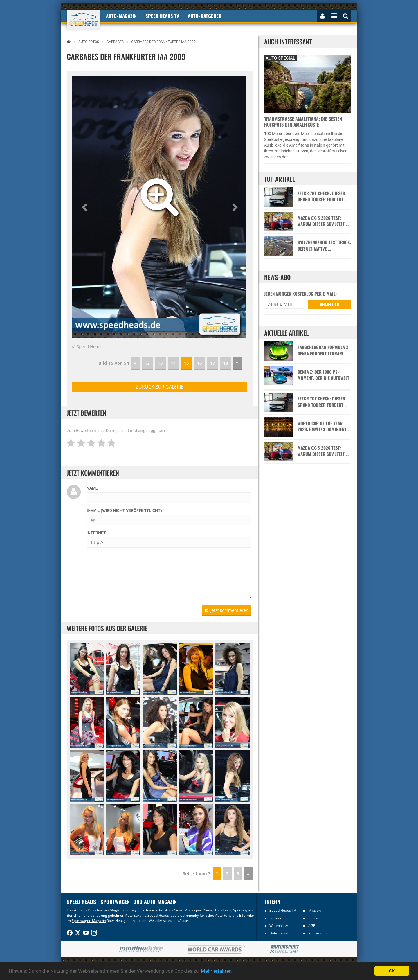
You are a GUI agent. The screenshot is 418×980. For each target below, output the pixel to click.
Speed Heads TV (283, 910)
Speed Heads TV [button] (162, 16)
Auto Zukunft (135, 915)
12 (147, 363)
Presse (314, 918)
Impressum (317, 933)
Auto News (174, 910)
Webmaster (279, 926)
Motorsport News (198, 910)
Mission (315, 910)
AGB (312, 926)
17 (212, 363)
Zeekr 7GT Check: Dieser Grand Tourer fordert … (322, 196)
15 (186, 363)
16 (199, 363)
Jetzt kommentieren (227, 610)
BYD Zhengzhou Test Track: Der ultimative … (324, 245)
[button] (85, 207)
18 (226, 363)
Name (92, 488)
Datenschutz (280, 933)
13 (160, 363)
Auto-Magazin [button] (121, 16)
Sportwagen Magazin (89, 921)
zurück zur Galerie (160, 387)
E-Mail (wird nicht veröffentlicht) (124, 510)
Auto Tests (223, 910)
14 (173, 363)
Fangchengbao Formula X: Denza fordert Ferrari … (324, 350)
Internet (96, 533)
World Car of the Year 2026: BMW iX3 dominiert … (324, 426)
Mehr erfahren (216, 971)
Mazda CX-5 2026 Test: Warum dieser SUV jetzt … (323, 221)
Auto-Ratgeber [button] (205, 16)
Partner (275, 918)
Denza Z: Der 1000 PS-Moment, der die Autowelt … (323, 378)
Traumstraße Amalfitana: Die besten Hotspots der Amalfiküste (303, 122)
